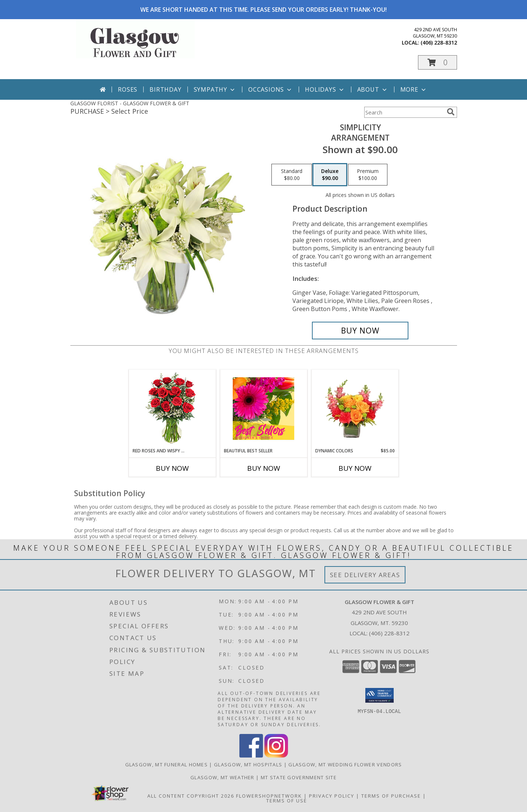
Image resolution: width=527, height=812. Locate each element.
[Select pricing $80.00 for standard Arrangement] (292, 175)
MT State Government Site (299, 777)
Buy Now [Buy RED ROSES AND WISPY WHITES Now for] (172, 468)
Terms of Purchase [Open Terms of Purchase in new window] (391, 796)
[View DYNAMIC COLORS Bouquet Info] (355, 409)
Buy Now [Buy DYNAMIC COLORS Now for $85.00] (355, 468)
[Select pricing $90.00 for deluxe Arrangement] (330, 175)
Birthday (165, 89)
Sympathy (215, 89)
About (373, 89)
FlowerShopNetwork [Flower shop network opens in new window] (269, 796)
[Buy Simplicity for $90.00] (360, 331)
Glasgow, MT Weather (222, 777)
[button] (438, 62)
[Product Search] (404, 112)
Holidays (325, 89)
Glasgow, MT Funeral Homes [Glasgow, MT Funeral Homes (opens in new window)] (167, 765)
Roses (128, 89)
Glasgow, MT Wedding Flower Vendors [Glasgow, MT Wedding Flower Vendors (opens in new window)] (345, 765)
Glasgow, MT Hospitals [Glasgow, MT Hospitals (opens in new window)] (248, 765)
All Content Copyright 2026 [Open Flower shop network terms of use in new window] (191, 796)
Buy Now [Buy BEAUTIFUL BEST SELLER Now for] (264, 468)
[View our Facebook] (251, 755)
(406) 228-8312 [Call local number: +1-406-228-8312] (439, 43)
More (414, 89)
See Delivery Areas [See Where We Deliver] (365, 575)
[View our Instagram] (276, 755)
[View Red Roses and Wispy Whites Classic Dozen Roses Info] (172, 409)
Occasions (270, 89)
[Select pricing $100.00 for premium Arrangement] (368, 175)
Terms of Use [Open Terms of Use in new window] (287, 801)
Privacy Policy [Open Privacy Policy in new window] (332, 796)
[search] (451, 112)
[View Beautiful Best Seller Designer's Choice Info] (263, 409)
